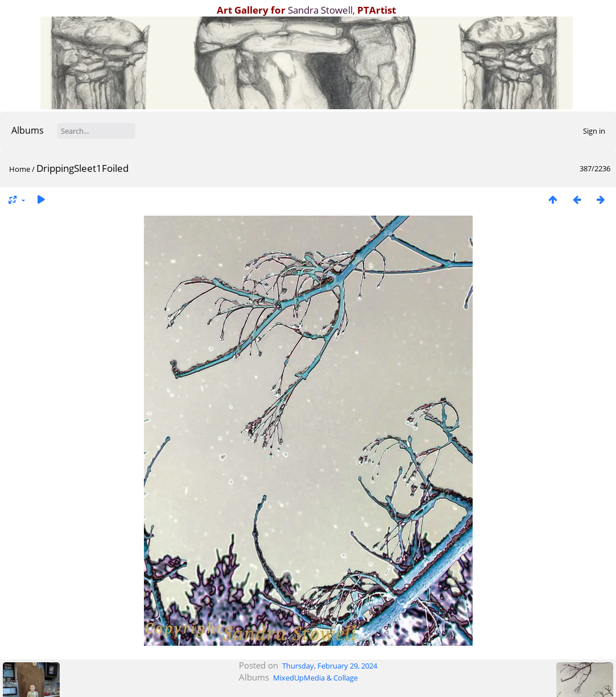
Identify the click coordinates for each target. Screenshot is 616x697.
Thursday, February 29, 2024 (330, 666)
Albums (28, 130)
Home (20, 169)
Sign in (594, 131)
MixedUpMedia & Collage (315, 678)
